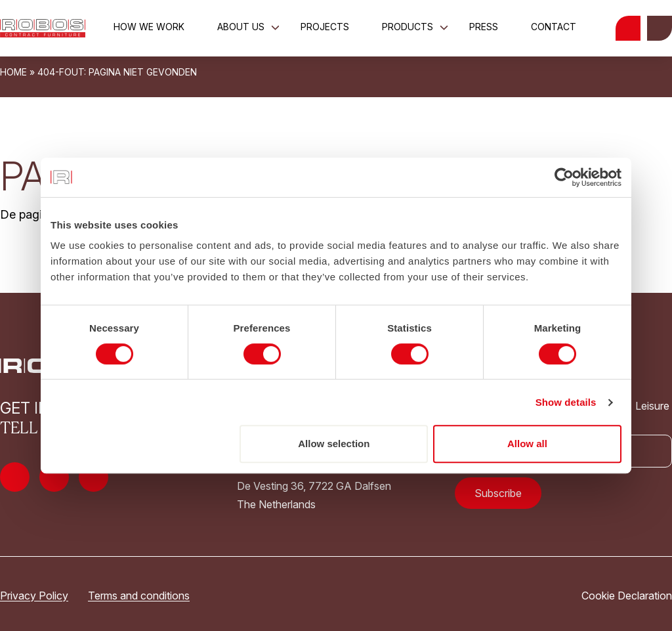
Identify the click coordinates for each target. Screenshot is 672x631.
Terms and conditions (139, 596)
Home (13, 72)
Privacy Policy (34, 596)
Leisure (644, 406)
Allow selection (334, 444)
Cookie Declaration (627, 596)
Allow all (527, 444)
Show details (566, 402)
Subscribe (498, 493)
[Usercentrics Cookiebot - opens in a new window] (564, 177)
